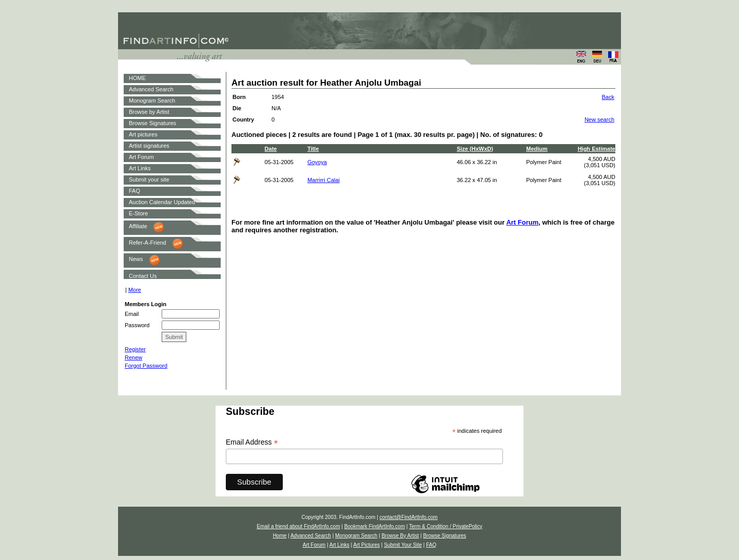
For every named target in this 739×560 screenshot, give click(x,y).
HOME (137, 78)
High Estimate (597, 149)
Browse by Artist (149, 112)
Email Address (252, 442)
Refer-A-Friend (148, 243)
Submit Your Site (403, 545)
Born (239, 97)
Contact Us (143, 276)
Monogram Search (152, 101)
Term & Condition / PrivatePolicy (446, 526)
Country (243, 119)
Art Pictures (366, 545)
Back (608, 97)
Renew (133, 357)
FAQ (134, 191)
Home (280, 536)
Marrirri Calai (324, 180)
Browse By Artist (400, 536)
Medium (537, 149)
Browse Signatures (152, 123)
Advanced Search (151, 89)
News (136, 259)
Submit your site (149, 179)
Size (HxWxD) (475, 149)
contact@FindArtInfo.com (409, 517)
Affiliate (138, 226)
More (135, 290)
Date (271, 149)
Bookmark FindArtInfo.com (375, 526)
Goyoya (317, 162)
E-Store (138, 213)
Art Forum (141, 157)
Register (135, 349)
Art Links (140, 168)
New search (599, 119)
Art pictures (143, 134)
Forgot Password (146, 366)
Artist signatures (149, 146)
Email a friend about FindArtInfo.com (298, 526)
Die (237, 108)
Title (313, 149)
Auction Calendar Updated (162, 202)
